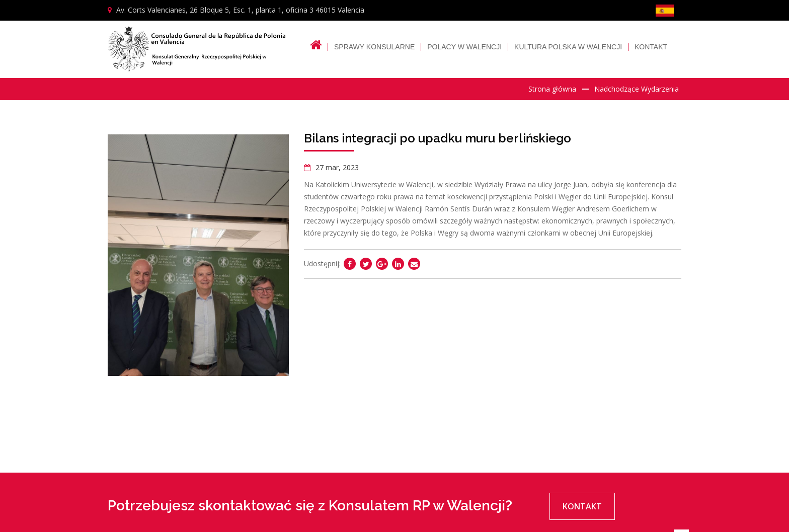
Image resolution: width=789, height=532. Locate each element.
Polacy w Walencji (464, 47)
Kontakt (651, 47)
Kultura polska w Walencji (568, 47)
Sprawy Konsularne (374, 47)
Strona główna (552, 89)
